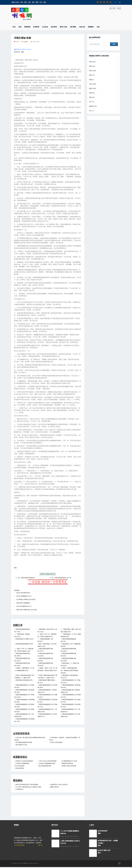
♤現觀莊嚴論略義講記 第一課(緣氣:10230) (71, 681)
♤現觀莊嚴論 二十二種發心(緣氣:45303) (70, 664)
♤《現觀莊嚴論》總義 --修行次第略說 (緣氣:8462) (71, 630)
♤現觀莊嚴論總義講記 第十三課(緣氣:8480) (24, 715)
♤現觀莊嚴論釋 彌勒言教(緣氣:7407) (46, 681)
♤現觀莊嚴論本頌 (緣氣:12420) (24, 639)
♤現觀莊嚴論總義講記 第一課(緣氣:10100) (24, 696)
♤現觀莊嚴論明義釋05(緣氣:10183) (22, 660)
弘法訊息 (45, 27)
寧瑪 (22, 2)
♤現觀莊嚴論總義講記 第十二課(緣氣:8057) (70, 710)
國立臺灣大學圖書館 (23, 603)
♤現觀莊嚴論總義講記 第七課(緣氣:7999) (24, 706)
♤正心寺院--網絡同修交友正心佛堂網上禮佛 (28, 787)
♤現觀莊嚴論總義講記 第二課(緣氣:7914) (47, 696)
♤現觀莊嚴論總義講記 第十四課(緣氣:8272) (47, 715)
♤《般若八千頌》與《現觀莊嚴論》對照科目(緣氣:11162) (24, 650)
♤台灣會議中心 (19, 789)
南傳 (92, 93)
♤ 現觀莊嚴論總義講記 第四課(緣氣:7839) (24, 701)
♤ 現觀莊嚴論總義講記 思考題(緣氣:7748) (24, 720)
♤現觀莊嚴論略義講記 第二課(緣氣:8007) (24, 686)
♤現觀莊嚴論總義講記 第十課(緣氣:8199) (24, 710)
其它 (91, 111)
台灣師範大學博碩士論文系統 (26, 599)
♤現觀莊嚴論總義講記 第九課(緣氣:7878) (71, 706)
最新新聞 (27, 27)
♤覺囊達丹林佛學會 (67, 763)
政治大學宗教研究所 (23, 593)
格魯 (29, 2)
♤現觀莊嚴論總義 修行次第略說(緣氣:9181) (70, 691)
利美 (41, 2)
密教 (92, 97)
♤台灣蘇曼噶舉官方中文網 (69, 761)
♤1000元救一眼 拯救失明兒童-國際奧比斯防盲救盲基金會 (30, 739)
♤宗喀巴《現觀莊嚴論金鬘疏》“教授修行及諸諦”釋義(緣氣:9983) (69, 670)
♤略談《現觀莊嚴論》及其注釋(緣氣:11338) (47, 645)
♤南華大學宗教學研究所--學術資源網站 (26, 784)
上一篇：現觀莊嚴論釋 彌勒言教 (25, 578)
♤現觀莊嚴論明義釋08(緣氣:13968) (22, 655)
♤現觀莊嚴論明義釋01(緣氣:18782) (45, 664)
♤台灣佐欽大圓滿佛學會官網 (46, 763)
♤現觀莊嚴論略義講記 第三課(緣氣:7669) (47, 686)
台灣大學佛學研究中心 (24, 606)
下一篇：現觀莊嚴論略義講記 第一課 (60, 578)
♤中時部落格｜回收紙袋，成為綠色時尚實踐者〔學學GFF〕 (65, 739)
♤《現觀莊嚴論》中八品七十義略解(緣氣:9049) (71, 635)
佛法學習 (54, 27)
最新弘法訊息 (15, 2)
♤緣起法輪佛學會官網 (44, 766)
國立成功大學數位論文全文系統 (27, 610)
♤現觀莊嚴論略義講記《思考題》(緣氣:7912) (48, 691)
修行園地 (73, 27)
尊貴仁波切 (63, 27)
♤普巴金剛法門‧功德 (21, 745)
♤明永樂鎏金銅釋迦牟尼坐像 (23, 742)
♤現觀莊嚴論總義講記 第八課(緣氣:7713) (47, 706)
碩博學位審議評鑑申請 (48, 574)
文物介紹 (82, 27)
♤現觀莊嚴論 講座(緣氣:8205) (24, 680)
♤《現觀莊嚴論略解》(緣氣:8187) (45, 640)
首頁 (14, 27)
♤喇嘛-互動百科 (54, 787)
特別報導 (36, 27)
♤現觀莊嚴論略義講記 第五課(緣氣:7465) (24, 691)
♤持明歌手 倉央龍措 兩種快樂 (24, 761)
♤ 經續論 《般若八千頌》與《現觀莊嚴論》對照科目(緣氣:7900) (47, 669)
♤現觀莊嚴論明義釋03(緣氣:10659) (68, 660)
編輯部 (93, 106)
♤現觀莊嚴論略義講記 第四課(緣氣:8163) (71, 686)
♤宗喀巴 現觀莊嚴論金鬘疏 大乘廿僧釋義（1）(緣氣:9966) (24, 676)
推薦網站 (91, 27)
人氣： (36, 42)
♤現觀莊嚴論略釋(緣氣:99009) (24, 644)
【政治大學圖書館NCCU (23, 596)
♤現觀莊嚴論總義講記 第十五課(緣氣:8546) (70, 715)
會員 (20, 27)
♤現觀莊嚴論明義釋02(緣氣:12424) (22, 664)
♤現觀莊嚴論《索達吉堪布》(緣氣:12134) (47, 630)
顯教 (45, 2)
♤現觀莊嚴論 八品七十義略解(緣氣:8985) (71, 645)
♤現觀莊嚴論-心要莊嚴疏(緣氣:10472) (69, 676)
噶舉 (26, 2)
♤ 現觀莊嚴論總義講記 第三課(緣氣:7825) (71, 696)
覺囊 (37, 2)
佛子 (91, 102)
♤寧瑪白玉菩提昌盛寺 (56, 742)
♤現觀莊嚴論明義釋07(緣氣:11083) (45, 655)
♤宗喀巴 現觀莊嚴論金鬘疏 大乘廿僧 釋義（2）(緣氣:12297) (47, 676)
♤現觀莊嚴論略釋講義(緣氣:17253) (22, 630)
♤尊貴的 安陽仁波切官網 (68, 766)
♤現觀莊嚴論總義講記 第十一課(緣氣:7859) (47, 710)
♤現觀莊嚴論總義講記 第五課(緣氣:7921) (47, 701)
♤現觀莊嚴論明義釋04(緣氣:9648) (45, 660)
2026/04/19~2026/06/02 (72, 846)
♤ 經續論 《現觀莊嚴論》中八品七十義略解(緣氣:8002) (24, 669)
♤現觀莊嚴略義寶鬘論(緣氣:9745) (68, 640)
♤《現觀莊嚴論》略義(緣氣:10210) (22, 635)
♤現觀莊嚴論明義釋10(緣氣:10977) (45, 650)
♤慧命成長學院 (19, 768)
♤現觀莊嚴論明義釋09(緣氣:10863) (68, 650)
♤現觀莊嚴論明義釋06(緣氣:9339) (68, 655)
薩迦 (33, 2)
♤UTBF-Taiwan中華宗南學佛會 (47, 761)
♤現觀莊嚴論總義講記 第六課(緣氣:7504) (71, 701)
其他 (98, 27)
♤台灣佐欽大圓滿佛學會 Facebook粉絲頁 (22, 765)
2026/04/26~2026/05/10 (72, 837)
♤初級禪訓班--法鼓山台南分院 (58, 784)
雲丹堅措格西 (103, 831)
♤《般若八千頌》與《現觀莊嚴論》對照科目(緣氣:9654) (47, 635)
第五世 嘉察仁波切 (104, 850)
